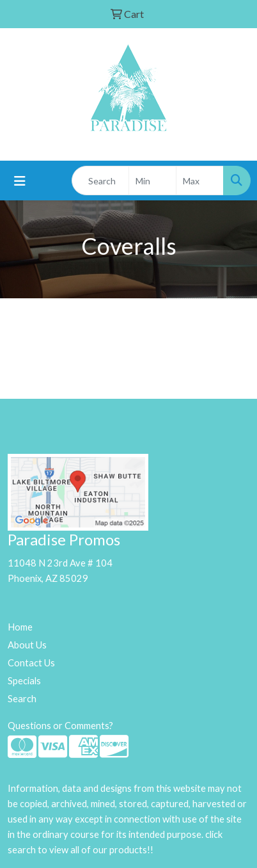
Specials (24, 681)
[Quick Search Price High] (200, 181)
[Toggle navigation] (20, 181)
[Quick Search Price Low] (152, 181)
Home (20, 627)
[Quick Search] (100, 181)
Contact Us (31, 663)
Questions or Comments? (60, 726)
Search (22, 699)
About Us (27, 645)
